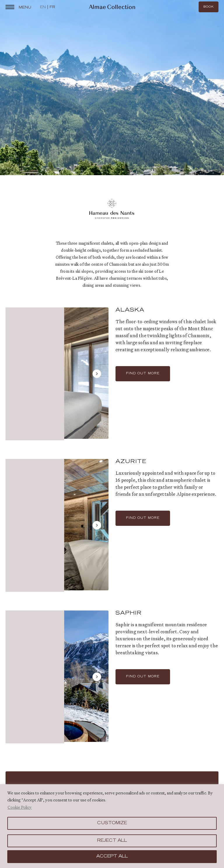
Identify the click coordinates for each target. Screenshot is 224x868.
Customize (112, 823)
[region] (112, 826)
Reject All (112, 841)
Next (97, 377)
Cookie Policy (20, 807)
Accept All (112, 857)
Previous (17, 377)
